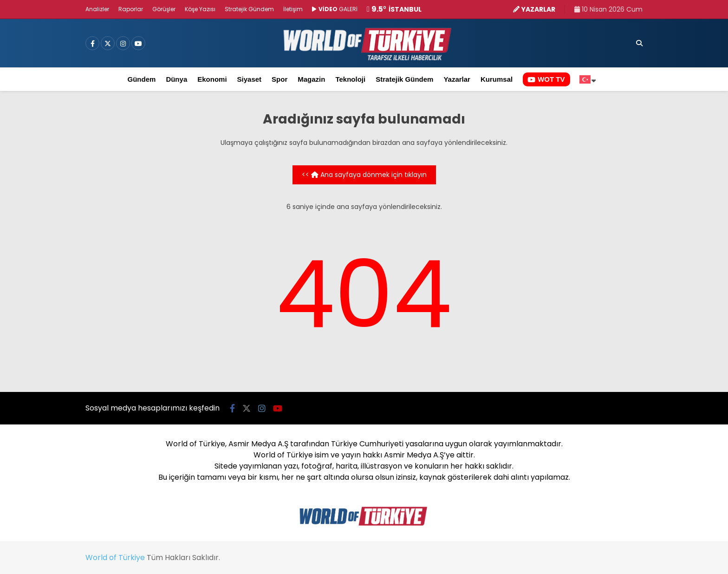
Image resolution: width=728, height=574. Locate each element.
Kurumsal (497, 79)
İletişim (293, 9)
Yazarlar (457, 79)
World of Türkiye (115, 558)
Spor (279, 79)
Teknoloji (350, 79)
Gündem (142, 79)
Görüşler (164, 9)
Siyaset (250, 79)
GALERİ (335, 9)
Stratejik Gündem (249, 9)
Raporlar (131, 9)
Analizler (97, 9)
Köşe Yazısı (200, 9)
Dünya (176, 79)
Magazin (311, 79)
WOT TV (546, 79)
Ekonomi (212, 79)
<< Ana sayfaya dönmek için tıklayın (364, 175)
